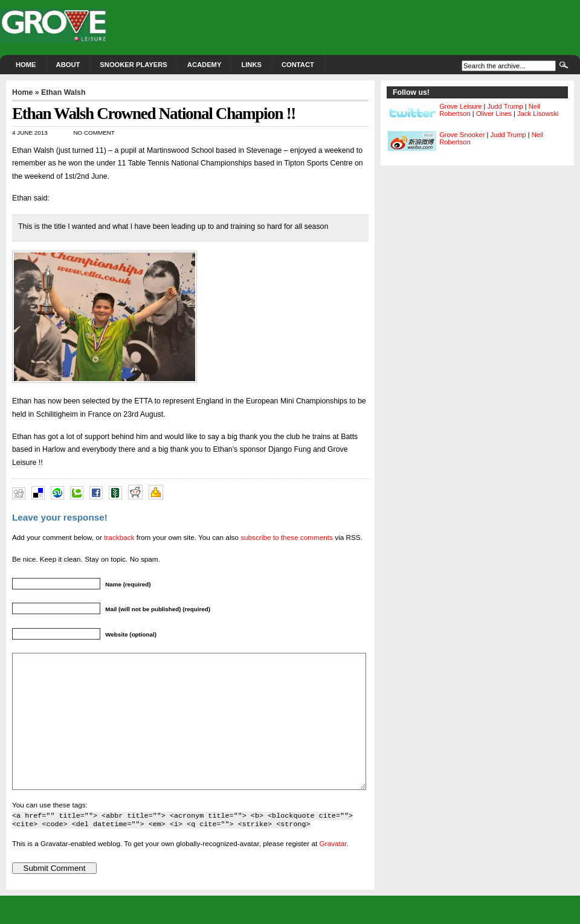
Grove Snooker (462, 135)
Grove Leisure (460, 106)
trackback (119, 537)
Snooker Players (134, 65)
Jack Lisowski (538, 114)
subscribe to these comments (287, 537)
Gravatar (333, 871)
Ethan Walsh (63, 92)
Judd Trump (505, 106)
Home (26, 65)
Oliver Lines (494, 114)
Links (251, 65)
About (68, 65)
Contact (298, 65)
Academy (205, 65)
